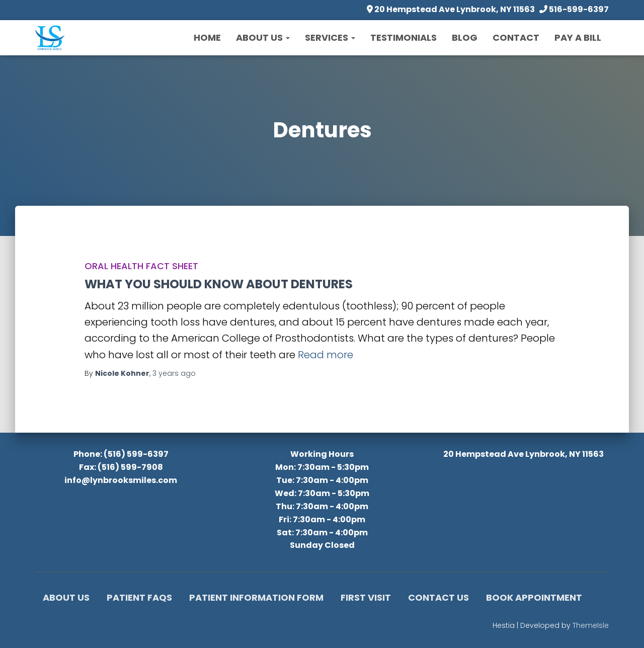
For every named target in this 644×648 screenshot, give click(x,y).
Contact (516, 37)
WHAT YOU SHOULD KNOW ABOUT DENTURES (219, 284)
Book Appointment (534, 597)
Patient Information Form (256, 597)
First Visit (366, 597)
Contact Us (438, 597)
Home (207, 37)
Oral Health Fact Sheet (141, 266)
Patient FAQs (139, 597)
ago (174, 373)
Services (330, 37)
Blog (465, 37)
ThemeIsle (591, 625)
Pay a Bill (578, 37)
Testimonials (404, 37)
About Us (263, 37)
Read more (326, 355)
